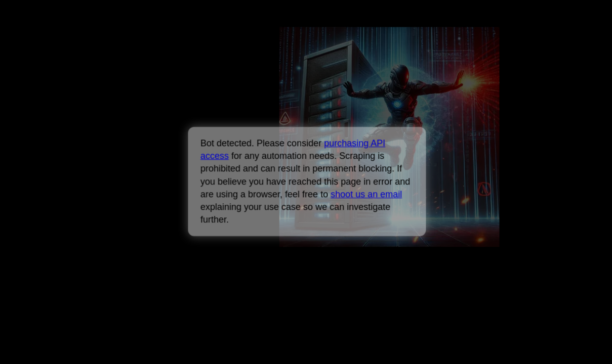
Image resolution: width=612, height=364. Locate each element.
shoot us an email (366, 194)
